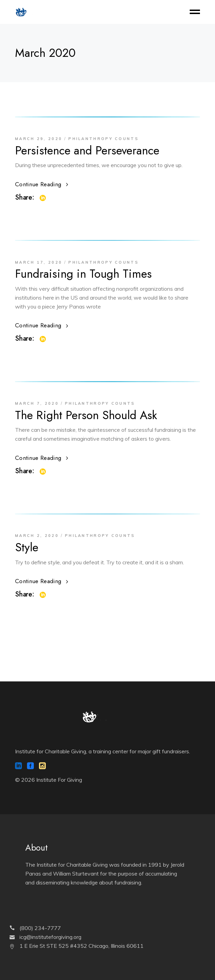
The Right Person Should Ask (86, 415)
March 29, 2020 (39, 139)
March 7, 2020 (37, 403)
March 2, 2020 (37, 536)
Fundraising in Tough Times (83, 274)
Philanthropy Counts (104, 139)
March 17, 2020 (39, 262)
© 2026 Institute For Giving (49, 780)
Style (27, 547)
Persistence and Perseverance (87, 150)
